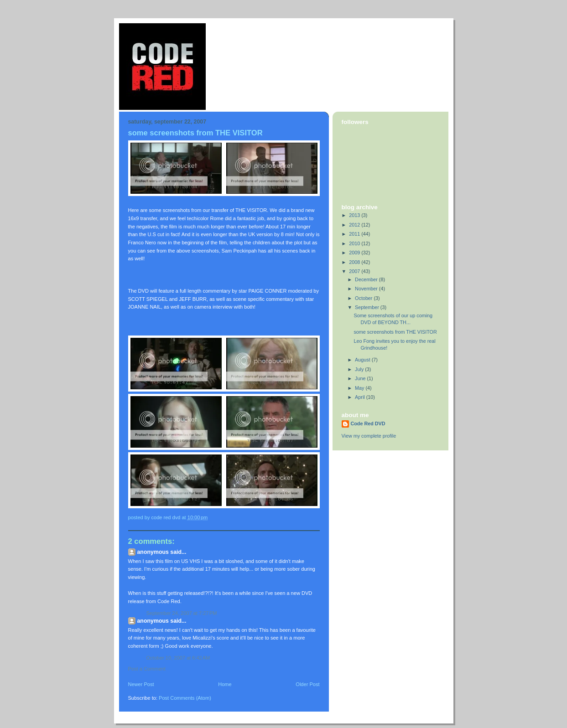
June (361, 378)
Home (225, 684)
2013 (355, 215)
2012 (355, 225)
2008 (355, 262)
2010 (355, 243)
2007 (355, 271)
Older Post (307, 684)
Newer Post (141, 684)
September (368, 307)
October (364, 298)
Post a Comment (147, 669)
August (363, 360)
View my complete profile (369, 436)
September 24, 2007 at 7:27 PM (182, 613)
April (361, 397)
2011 (355, 234)
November (367, 289)
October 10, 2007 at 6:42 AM (178, 658)
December (367, 279)
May (360, 388)
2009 (355, 253)
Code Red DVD (368, 423)
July (360, 369)
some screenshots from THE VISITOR (395, 332)
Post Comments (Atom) (185, 698)
